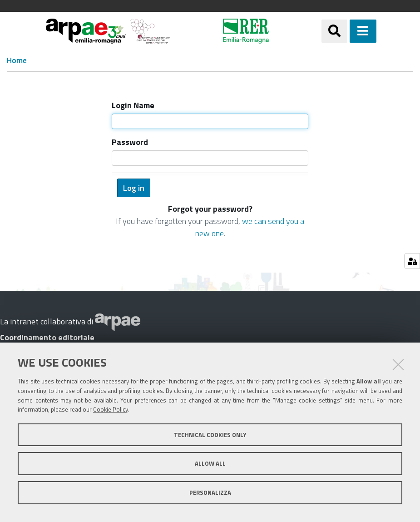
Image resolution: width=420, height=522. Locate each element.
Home (17, 61)
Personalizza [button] (210, 492)
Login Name (133, 105)
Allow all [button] (210, 463)
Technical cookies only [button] (210, 435)
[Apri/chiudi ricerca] (334, 31)
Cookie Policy (111, 409)
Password (130, 142)
